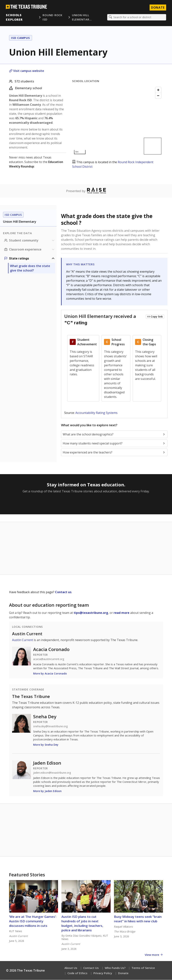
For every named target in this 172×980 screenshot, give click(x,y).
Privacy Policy (103, 973)
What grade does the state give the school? (30, 268)
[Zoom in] (158, 90)
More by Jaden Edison (47, 791)
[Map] (118, 121)
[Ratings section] (30, 259)
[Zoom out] (158, 96)
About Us (71, 968)
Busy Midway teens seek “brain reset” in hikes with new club (138, 919)
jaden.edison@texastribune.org (52, 773)
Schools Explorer (14, 17)
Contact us (63, 592)
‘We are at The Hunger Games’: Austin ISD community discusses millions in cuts (33, 921)
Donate (123, 973)
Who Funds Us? (115, 968)
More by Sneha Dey (46, 745)
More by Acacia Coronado (50, 674)
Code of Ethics (77, 973)
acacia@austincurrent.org (49, 659)
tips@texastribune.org (91, 613)
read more (122, 613)
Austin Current (27, 634)
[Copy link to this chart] (155, 317)
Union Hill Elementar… (82, 17)
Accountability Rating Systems (96, 413)
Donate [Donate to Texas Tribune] (158, 8)
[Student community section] (30, 241)
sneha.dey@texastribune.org (50, 727)
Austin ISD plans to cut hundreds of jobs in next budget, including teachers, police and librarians (82, 924)
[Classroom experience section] (30, 250)
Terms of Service (143, 968)
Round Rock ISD (52, 17)
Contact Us (91, 968)
